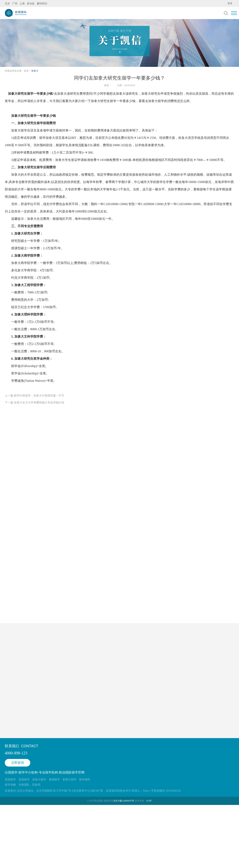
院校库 (36, 785)
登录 (230, 3)
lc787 (149, 801)
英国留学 (10, 780)
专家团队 (24, 785)
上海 (22, 3)
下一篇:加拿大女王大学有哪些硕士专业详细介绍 (34, 403)
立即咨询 (18, 763)
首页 (26, 71)
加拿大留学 (156, 101)
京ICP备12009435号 (124, 801)
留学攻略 (10, 785)
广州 (15, 3)
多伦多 (31, 3)
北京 (7, 3)
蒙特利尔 (42, 3)
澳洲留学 (54, 780)
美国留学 (24, 780)
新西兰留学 (70, 780)
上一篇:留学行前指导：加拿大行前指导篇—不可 (34, 396)
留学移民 (85, 780)
